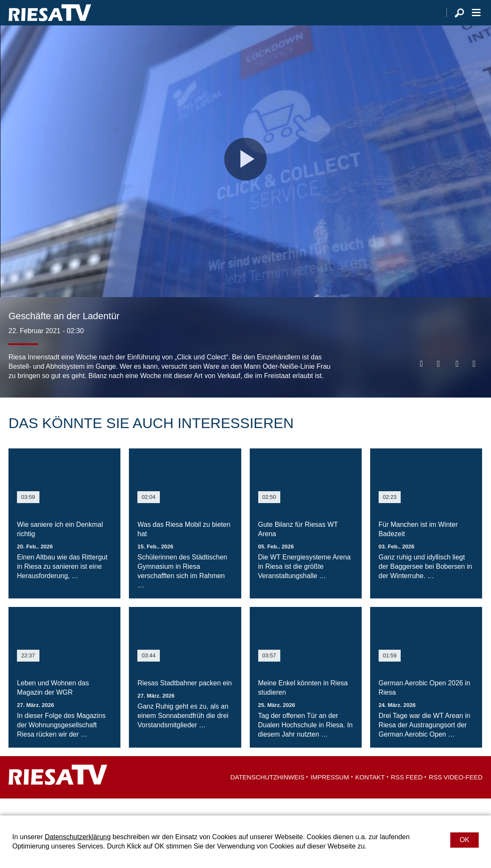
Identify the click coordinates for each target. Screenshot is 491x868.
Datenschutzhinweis (267, 794)
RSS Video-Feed (456, 794)
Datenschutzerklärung (78, 837)
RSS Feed (407, 794)
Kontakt (370, 794)
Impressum (330, 794)
